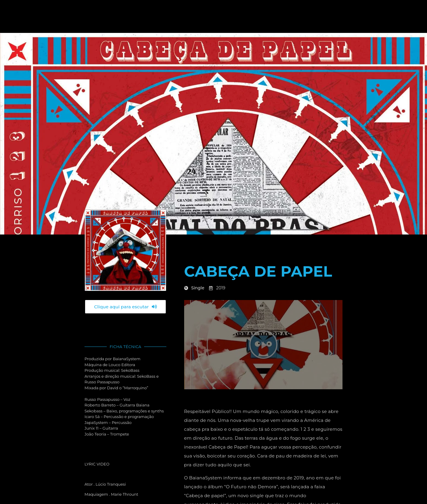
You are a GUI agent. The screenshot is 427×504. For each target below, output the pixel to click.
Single (198, 288)
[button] (263, 344)
